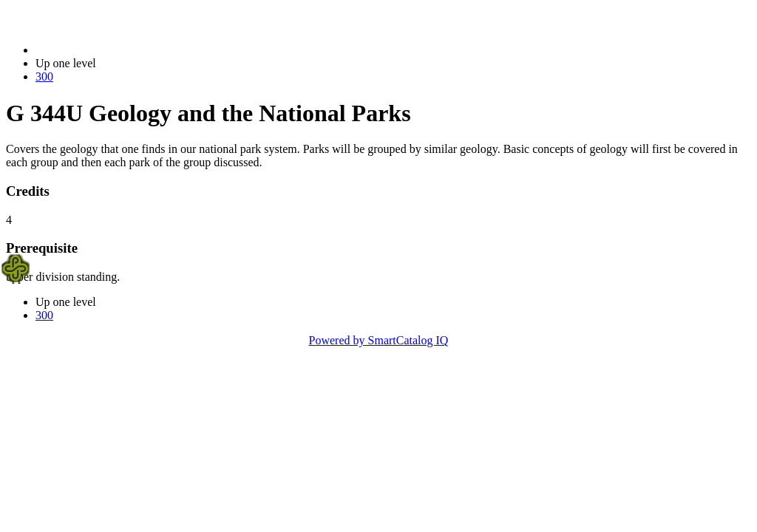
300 (44, 76)
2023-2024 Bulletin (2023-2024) (113, 50)
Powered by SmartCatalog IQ (379, 340)
